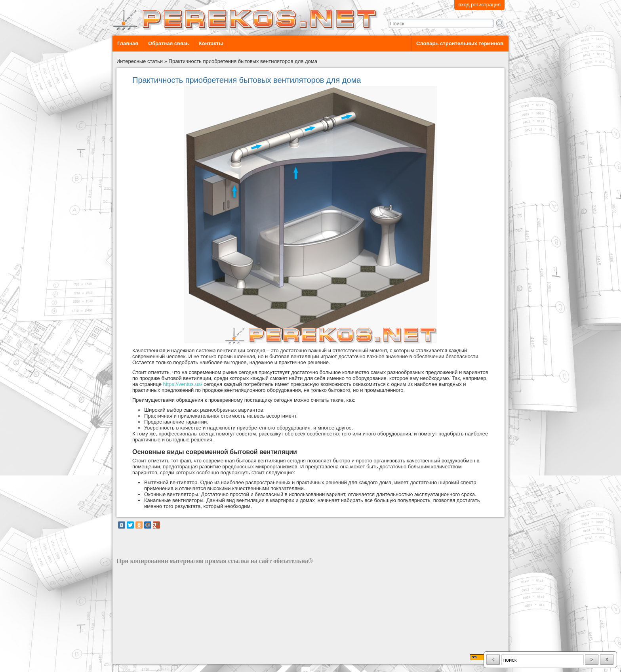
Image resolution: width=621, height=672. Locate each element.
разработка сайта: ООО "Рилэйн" (156, 657)
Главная (128, 43)
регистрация (486, 5)
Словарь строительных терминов (460, 43)
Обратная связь (169, 43)
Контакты (211, 43)
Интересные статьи (140, 61)
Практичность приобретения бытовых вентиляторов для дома (243, 61)
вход (464, 5)
